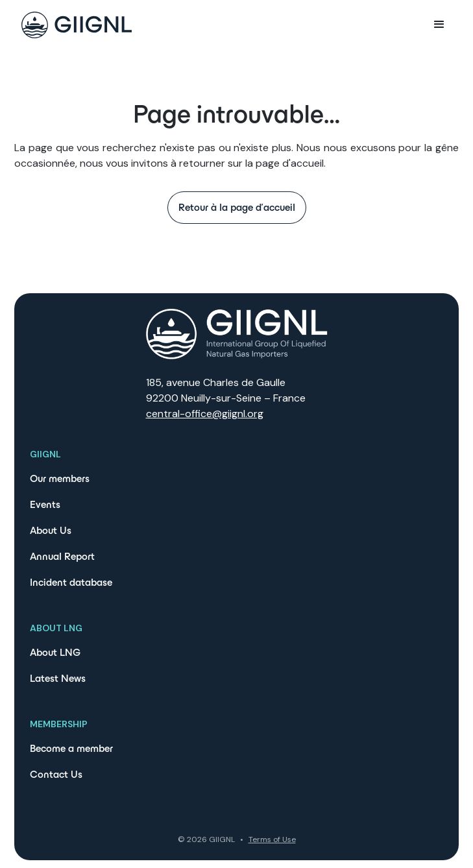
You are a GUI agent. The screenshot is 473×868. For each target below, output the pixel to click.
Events (45, 504)
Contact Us (56, 774)
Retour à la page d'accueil (237, 207)
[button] (439, 25)
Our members (60, 478)
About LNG (55, 652)
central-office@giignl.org (205, 414)
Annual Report (62, 556)
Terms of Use (272, 839)
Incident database (71, 582)
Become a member (71, 748)
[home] (73, 25)
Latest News (58, 678)
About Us (51, 530)
